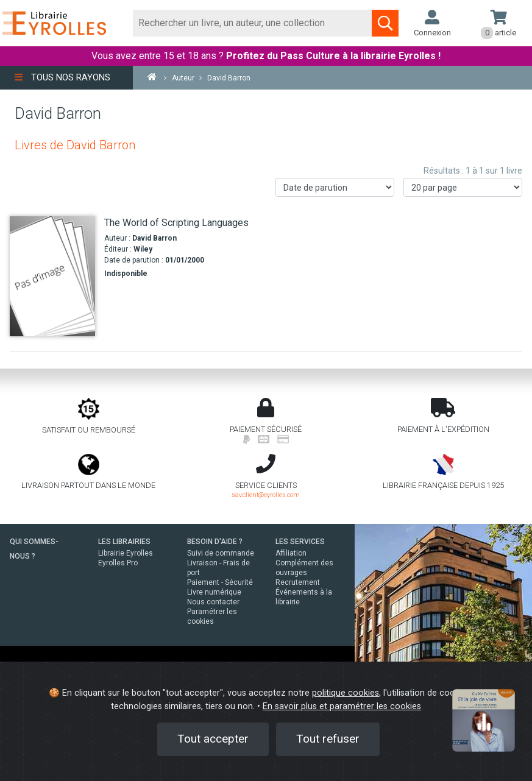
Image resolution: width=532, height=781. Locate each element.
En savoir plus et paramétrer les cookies (342, 706)
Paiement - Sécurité (220, 582)
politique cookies (346, 693)
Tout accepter (213, 739)
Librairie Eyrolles (126, 553)
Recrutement (298, 582)
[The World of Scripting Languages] (52, 276)
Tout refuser (328, 739)
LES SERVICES (300, 542)
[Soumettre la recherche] (385, 23)
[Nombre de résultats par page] (463, 187)
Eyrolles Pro (118, 563)
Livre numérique (214, 592)
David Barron (154, 238)
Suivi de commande (221, 553)
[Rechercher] (253, 23)
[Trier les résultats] (335, 187)
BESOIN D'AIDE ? (215, 542)
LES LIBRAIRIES (124, 542)
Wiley (143, 249)
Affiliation (291, 553)
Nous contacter (213, 602)
